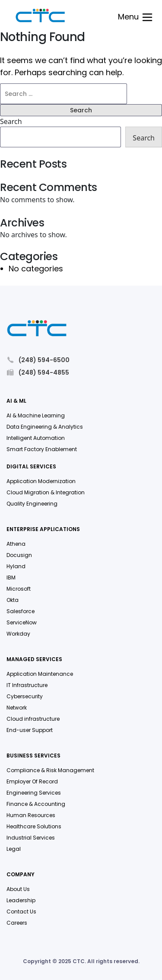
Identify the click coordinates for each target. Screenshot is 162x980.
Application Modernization (41, 481)
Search (11, 121)
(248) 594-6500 (38, 360)
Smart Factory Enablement (42, 449)
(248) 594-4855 (38, 372)
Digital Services (31, 467)
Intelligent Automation (36, 438)
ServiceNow (22, 622)
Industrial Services (31, 838)
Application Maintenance (40, 674)
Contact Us (21, 912)
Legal (14, 849)
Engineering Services (34, 793)
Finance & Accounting (36, 804)
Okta (13, 600)
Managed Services (34, 660)
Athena (16, 544)
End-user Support (30, 730)
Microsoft (19, 589)
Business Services (33, 756)
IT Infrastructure (27, 685)
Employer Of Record (32, 781)
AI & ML (16, 401)
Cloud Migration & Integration (46, 492)
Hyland (16, 566)
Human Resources (31, 815)
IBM (11, 577)
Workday (18, 634)
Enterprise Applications (43, 530)
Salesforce (21, 611)
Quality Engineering (32, 504)
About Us (18, 889)
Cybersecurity (25, 696)
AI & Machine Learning (36, 415)
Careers (17, 923)
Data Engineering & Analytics (45, 427)
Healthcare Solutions (34, 826)
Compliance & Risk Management (50, 770)
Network (17, 708)
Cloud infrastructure (33, 719)
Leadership (21, 900)
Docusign (19, 555)
